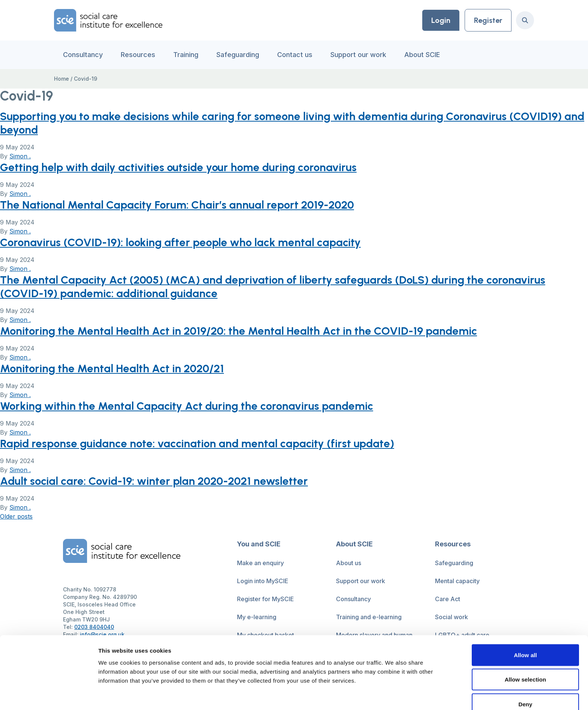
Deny (525, 667)
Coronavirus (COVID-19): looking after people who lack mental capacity (183, 242)
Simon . (20, 156)
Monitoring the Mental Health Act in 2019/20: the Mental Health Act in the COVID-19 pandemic (241, 331)
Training (186, 55)
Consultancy (83, 55)
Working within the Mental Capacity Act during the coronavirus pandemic (188, 406)
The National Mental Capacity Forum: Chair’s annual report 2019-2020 (179, 205)
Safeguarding (238, 55)
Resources (138, 55)
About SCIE (422, 55)
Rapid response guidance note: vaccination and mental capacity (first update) (199, 443)
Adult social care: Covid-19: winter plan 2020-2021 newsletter (156, 481)
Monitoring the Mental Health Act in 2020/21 (113, 368)
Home (61, 79)
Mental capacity (457, 581)
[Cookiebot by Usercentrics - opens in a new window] (49, 695)
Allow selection (526, 642)
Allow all (525, 617)
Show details (394, 695)
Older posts (16, 516)
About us (349, 563)
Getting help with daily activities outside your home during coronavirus (180, 167)
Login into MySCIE (263, 581)
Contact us (295, 55)
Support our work (358, 55)
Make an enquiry (260, 563)
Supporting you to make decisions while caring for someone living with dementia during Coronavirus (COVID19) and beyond (285, 123)
